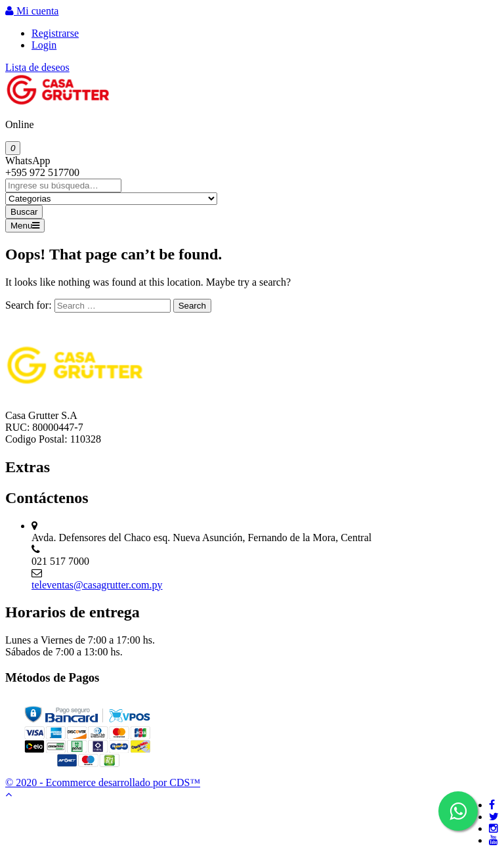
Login (44, 45)
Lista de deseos (37, 67)
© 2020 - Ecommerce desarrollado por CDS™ (103, 782)
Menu (25, 226)
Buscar (24, 212)
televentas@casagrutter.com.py (97, 585)
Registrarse (55, 33)
